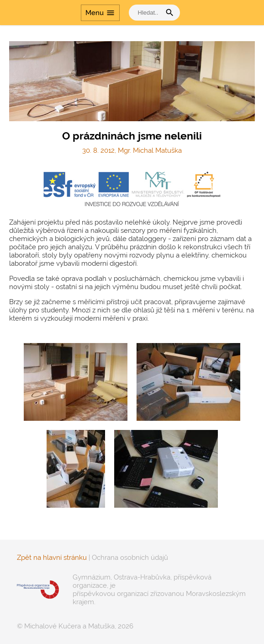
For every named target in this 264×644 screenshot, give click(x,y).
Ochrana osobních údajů (130, 558)
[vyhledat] (147, 13)
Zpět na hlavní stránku (52, 558)
